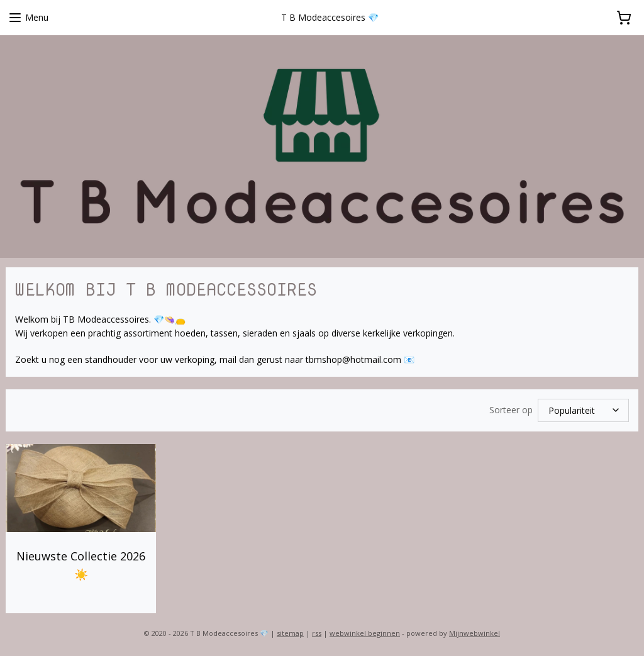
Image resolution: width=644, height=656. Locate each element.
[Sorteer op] (583, 410)
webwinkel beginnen (365, 633)
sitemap (290, 633)
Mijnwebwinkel (475, 633)
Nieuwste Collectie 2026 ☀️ (81, 565)
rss (317, 633)
